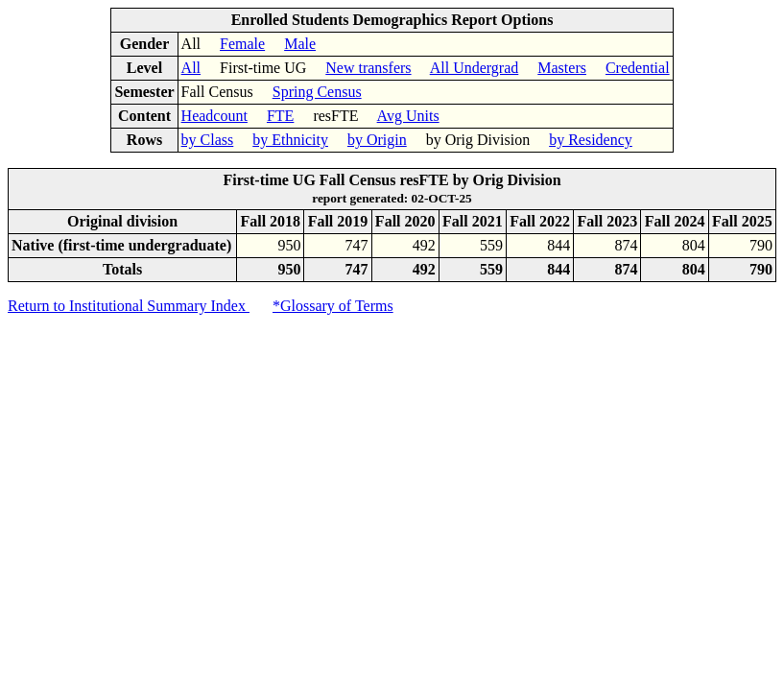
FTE (280, 116)
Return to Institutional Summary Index (129, 306)
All (191, 68)
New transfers (368, 68)
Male (300, 44)
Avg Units (408, 116)
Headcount (214, 116)
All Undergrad (475, 68)
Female (242, 44)
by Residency (591, 140)
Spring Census (317, 92)
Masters (562, 68)
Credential (638, 68)
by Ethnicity (290, 140)
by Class (208, 140)
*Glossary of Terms (333, 306)
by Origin (377, 140)
